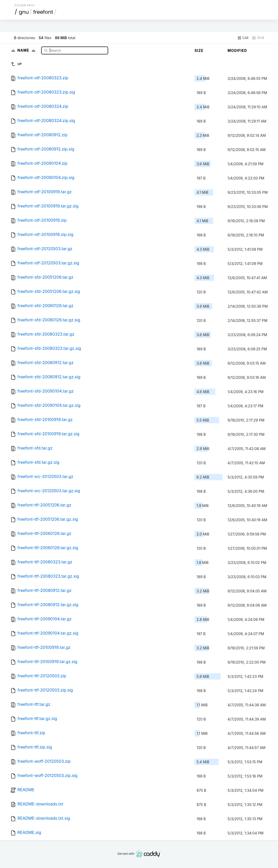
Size (199, 50)
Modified (237, 50)
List (243, 38)
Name (28, 50)
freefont (43, 12)
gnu (24, 12)
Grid (258, 38)
